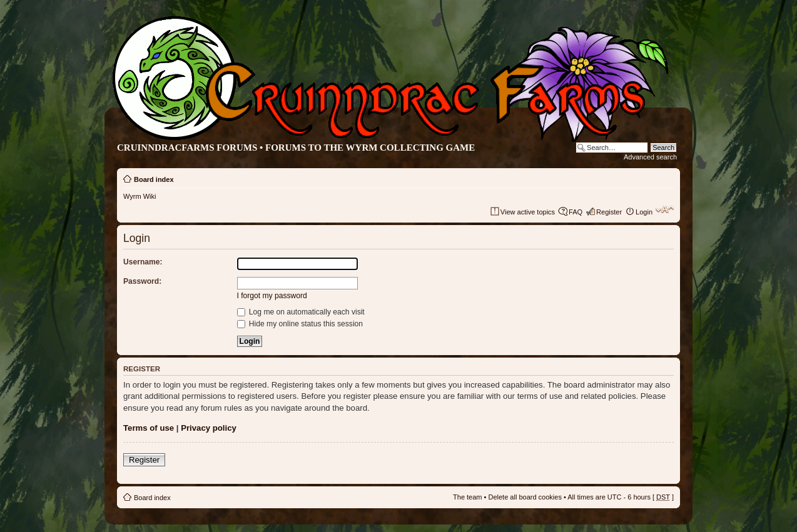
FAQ (576, 212)
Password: (142, 281)
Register (609, 212)
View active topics (528, 212)
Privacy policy (209, 428)
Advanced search (650, 157)
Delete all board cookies (525, 497)
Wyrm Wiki (140, 196)
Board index (154, 179)
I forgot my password (272, 296)
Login (644, 212)
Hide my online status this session (300, 324)
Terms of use (149, 428)
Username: (143, 262)
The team (467, 497)
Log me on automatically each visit (301, 312)
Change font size (665, 209)
